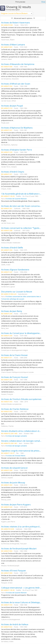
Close (43, 2)
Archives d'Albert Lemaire (13, 45)
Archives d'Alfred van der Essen (16, 84)
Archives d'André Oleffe (12, 248)
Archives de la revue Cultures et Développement (23, 602)
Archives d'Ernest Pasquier (14, 571)
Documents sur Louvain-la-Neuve (17, 292)
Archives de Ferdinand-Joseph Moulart (19, 549)
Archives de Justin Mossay (13, 483)
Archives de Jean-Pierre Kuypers (16, 505)
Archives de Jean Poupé (12, 106)
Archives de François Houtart (15, 377)
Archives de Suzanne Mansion (16, 199)
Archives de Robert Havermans (16, 23)
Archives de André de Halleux (15, 624)
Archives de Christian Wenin (16, 456)
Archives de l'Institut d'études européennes (21, 399)
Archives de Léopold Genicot (14, 468)
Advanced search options (23, 18)
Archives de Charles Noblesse (15, 409)
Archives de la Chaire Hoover (15, 355)
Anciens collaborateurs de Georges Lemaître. (22, 441)
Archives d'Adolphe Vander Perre (17, 150)
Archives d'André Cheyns (13, 172)
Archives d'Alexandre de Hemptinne (18, 64)
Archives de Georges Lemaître (16, 436)
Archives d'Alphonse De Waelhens (17, 128)
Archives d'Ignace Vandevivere (15, 270)
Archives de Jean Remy (12, 311)
